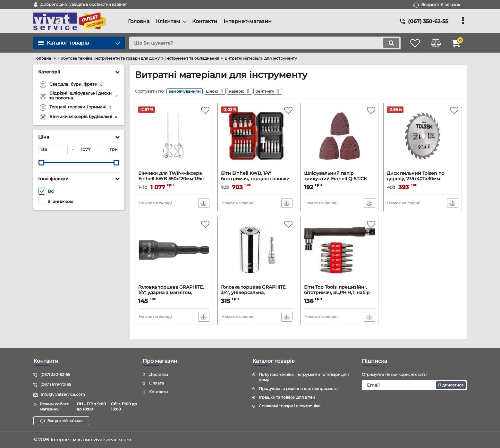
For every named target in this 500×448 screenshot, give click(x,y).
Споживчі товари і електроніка (290, 406)
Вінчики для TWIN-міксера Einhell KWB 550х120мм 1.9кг (174, 180)
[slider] (42, 163)
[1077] (94, 149)
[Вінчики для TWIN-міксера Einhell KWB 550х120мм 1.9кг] (174, 140)
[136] (53, 149)
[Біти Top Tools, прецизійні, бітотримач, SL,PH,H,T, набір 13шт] (340, 254)
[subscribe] (414, 385)
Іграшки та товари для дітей (287, 397)
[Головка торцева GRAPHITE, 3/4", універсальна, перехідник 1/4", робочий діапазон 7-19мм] (257, 254)
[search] (262, 43)
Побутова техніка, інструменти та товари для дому (304, 377)
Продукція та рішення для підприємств (298, 389)
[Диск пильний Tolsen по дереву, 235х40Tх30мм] (423, 140)
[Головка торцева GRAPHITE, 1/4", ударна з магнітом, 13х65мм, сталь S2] (174, 254)
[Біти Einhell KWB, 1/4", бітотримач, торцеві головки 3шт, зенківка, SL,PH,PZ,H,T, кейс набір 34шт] (257, 140)
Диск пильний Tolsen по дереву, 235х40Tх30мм (423, 180)
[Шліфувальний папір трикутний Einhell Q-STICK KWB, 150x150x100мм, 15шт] (340, 140)
